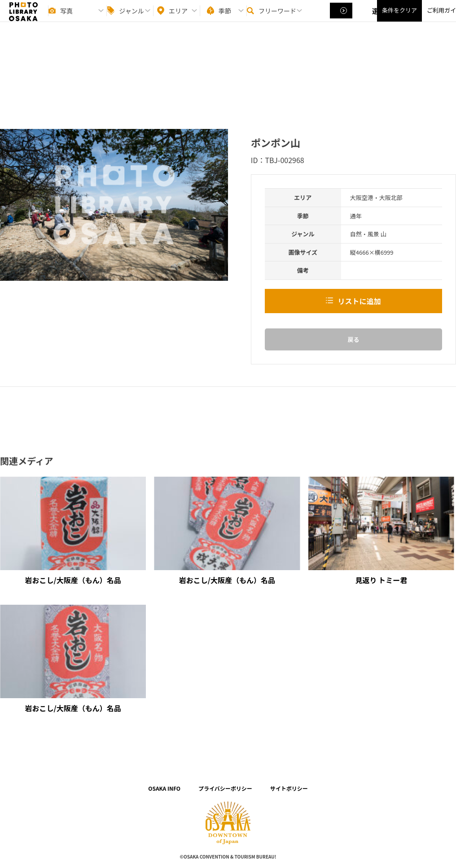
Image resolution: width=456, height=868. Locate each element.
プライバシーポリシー (225, 788)
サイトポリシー (289, 788)
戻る (353, 339)
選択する (342, 18)
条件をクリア (399, 18)
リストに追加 (359, 301)
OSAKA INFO (164, 788)
